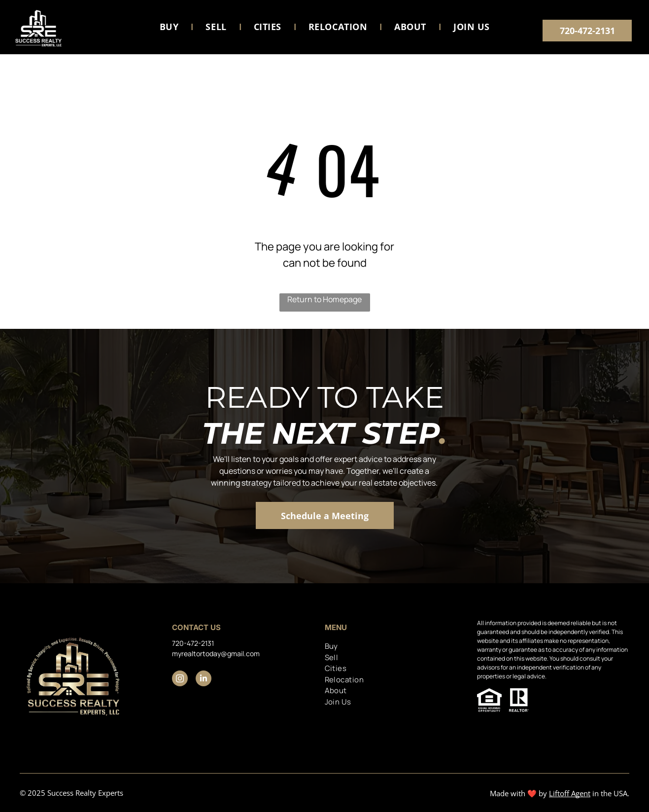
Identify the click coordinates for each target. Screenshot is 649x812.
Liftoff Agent (570, 793)
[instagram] (180, 680)
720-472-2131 (193, 643)
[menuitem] (171, 27)
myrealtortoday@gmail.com (216, 653)
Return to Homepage (324, 299)
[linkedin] (204, 680)
